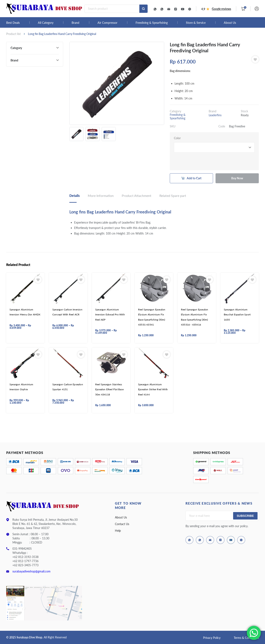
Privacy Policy (212, 638)
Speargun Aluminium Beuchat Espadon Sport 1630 (237, 315)
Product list (13, 34)
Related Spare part (173, 196)
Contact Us (122, 524)
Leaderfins (215, 115)
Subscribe (245, 516)
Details (75, 196)
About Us (230, 23)
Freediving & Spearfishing (152, 23)
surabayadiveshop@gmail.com (31, 571)
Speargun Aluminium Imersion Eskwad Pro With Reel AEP (110, 315)
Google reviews (221, 9)
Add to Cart (194, 178)
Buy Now (237, 178)
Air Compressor (107, 23)
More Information (101, 196)
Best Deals (13, 23)
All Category (46, 23)
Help (118, 531)
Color (177, 138)
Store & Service (196, 23)
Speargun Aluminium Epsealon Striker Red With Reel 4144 (153, 389)
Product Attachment (137, 196)
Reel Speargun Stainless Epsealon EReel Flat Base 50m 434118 (109, 389)
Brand (75, 23)
